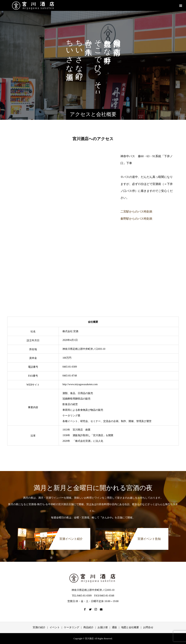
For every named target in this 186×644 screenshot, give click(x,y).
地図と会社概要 (130, 627)
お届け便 (103, 627)
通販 (114, 627)
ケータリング (72, 627)
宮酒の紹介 (39, 627)
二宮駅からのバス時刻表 (136, 212)
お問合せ (148, 627)
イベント (55, 627)
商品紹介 (88, 627)
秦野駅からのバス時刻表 (136, 219)
